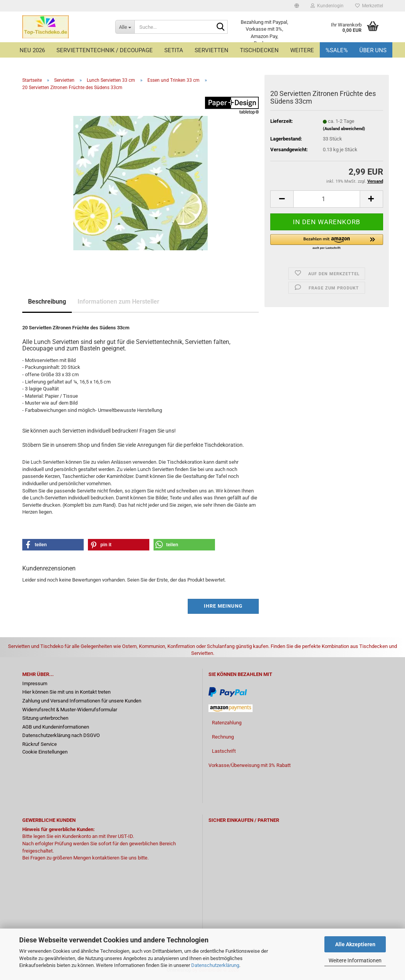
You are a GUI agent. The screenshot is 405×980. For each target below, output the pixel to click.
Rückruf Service (40, 744)
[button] (297, 6)
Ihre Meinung (223, 606)
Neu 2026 (32, 50)
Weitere (302, 50)
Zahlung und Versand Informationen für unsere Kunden (82, 701)
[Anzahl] (326, 199)
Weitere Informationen (355, 960)
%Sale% (337, 50)
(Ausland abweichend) (344, 129)
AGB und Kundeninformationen (56, 727)
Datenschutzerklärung (215, 965)
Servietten (212, 50)
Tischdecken (259, 50)
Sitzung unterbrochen (45, 718)
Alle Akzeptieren (355, 944)
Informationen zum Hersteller (118, 302)
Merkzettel (369, 6)
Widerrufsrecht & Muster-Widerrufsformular (70, 710)
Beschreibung (47, 302)
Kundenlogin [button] (327, 6)
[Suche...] (125, 27)
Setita (174, 50)
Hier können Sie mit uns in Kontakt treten (66, 692)
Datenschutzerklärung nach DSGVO (61, 735)
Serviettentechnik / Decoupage (105, 50)
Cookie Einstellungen (45, 752)
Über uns (373, 50)
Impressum (35, 683)
